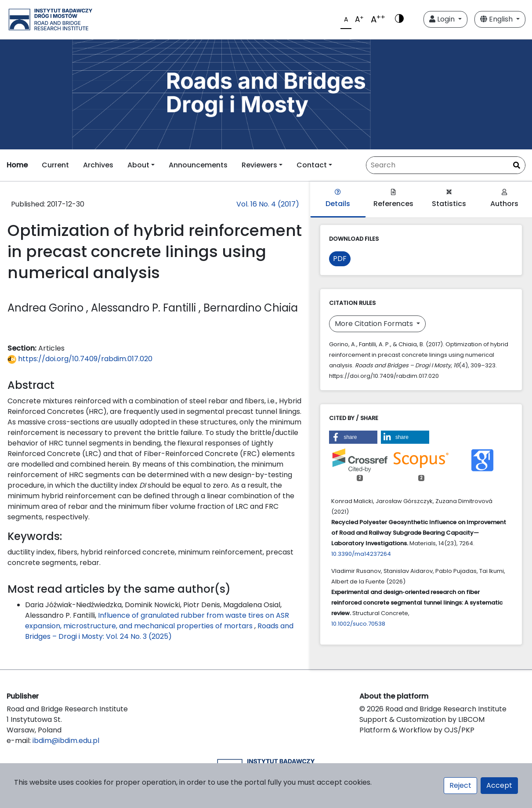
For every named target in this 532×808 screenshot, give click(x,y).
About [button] (138, 165)
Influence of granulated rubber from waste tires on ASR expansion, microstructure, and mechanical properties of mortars (157, 621)
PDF (340, 259)
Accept (499, 785)
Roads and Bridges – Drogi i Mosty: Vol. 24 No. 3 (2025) (159, 631)
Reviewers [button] (259, 165)
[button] (353, 437)
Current (55, 165)
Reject (460, 785)
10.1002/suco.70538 (358, 624)
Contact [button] (312, 165)
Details (338, 199)
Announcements (198, 165)
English (497, 19)
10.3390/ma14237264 (361, 554)
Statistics (449, 199)
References (393, 199)
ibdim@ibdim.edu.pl (66, 741)
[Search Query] (446, 165)
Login (443, 19)
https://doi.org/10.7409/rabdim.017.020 (80, 359)
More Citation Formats (375, 324)
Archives (98, 165)
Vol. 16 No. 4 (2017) (268, 204)
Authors (504, 199)
